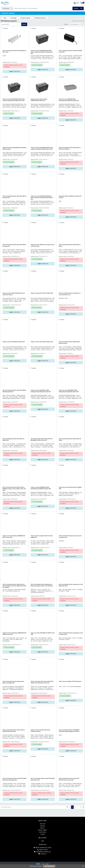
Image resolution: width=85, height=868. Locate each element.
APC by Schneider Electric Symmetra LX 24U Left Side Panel (71, 634)
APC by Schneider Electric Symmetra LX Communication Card (70, 294)
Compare (6, 28)
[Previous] (70, 807)
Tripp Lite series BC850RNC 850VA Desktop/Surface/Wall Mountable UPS (41, 488)
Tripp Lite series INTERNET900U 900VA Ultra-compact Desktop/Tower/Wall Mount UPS (42, 198)
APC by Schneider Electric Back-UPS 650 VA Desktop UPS (14, 197)
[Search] (43, 8)
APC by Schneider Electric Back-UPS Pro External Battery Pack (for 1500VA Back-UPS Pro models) (14, 586)
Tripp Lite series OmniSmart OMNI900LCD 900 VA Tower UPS (14, 537)
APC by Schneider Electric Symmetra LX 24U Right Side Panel (71, 585)
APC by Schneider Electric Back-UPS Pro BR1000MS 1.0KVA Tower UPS (42, 439)
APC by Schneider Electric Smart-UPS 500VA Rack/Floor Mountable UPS (14, 779)
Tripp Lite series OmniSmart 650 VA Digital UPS (70, 488)
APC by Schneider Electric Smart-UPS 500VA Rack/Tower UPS (43, 779)
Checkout (42, 826)
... (78, 807)
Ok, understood (49, 866)
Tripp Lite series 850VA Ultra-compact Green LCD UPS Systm (42, 245)
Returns (42, 828)
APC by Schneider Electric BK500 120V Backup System (69, 342)
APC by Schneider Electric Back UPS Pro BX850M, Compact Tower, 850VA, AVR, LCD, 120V (14, 489)
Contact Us (42, 854)
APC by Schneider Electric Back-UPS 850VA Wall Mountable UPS (14, 391)
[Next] (81, 807)
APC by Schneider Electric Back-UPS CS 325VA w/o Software (70, 148)
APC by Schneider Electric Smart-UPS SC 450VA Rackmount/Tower (14, 731)
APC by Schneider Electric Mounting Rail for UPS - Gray (14, 51)
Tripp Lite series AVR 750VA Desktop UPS (42, 342)
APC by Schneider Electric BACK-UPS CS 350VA (70, 439)
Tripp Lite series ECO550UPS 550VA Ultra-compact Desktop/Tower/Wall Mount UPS (42, 148)
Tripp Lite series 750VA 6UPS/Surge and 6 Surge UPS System (14, 294)
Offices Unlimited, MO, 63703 (42, 848)
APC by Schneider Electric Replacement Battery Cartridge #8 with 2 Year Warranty (42, 585)
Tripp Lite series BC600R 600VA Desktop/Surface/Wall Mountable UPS (69, 100)
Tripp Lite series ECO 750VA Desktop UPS (42, 293)
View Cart (42, 824)
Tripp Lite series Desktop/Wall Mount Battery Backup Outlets (14, 148)
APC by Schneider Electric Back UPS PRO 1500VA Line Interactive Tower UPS (42, 682)
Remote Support (43, 830)
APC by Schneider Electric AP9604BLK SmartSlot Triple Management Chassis (69, 731)
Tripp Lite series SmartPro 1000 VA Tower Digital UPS (42, 537)
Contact (42, 834)
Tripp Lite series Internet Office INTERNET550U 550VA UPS (39, 100)
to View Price (15, 71)
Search (24, 24)
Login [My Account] (76, 3)
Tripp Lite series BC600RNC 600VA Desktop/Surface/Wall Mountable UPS (69, 391)
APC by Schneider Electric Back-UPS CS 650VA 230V (13, 439)
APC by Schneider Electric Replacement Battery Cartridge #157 (13, 682)
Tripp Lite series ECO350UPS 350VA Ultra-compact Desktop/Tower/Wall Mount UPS (14, 100)
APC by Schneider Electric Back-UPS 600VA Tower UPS (71, 51)
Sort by (66, 24)
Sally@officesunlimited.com (42, 852)
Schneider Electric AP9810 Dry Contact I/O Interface (70, 197)
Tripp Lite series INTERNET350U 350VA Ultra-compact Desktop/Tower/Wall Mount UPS (42, 52)
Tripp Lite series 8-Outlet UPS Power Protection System (40, 731)
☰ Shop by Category (8, 13)
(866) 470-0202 (42, 850)
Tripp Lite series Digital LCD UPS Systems (70, 681)
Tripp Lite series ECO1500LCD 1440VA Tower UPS (43, 634)
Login (42, 841)
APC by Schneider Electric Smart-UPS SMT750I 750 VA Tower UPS (69, 779)
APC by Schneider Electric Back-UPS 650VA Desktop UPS (14, 245)
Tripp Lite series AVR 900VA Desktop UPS (14, 342)
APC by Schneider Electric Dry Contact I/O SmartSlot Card (70, 537)
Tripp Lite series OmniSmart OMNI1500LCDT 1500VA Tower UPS (14, 634)
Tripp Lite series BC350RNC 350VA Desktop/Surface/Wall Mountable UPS (41, 391)
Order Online (42, 832)
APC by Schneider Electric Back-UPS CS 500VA (70, 245)
